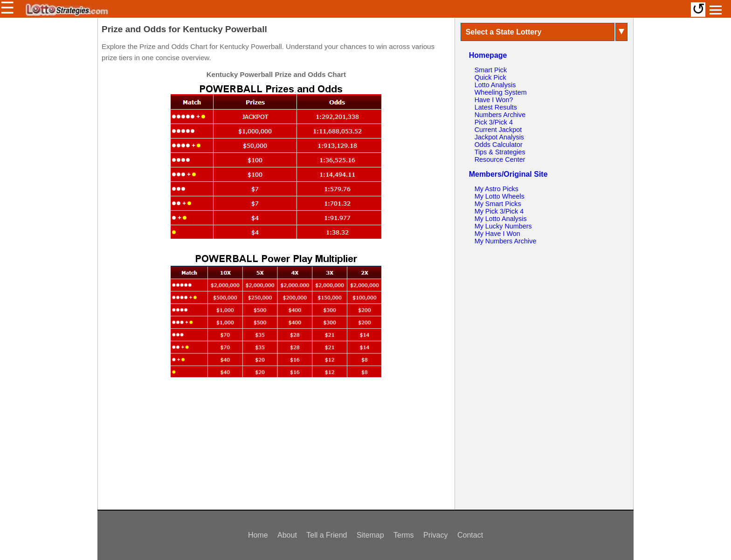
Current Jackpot (498, 130)
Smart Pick (491, 70)
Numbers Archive (500, 115)
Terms (404, 535)
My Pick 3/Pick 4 (499, 211)
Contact (470, 535)
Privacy (435, 535)
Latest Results (496, 107)
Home (258, 535)
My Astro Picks (497, 189)
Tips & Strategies (500, 152)
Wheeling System (501, 92)
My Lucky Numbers (503, 226)
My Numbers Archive (506, 241)
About (287, 535)
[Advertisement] (276, 448)
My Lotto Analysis (501, 219)
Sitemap (370, 535)
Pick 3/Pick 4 (494, 122)
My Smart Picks (498, 204)
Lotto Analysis (495, 85)
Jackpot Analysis (499, 137)
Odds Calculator (499, 145)
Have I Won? (494, 100)
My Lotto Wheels (500, 196)
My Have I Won (497, 234)
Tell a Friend (327, 535)
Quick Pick (490, 77)
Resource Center (500, 159)
